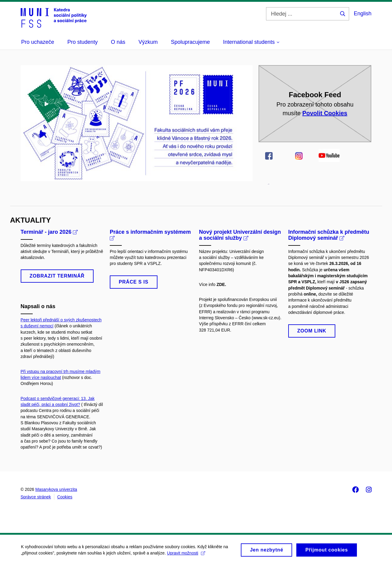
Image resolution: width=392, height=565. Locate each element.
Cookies (65, 497)
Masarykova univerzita (56, 489)
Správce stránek (36, 497)
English (362, 14)
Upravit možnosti (186, 555)
